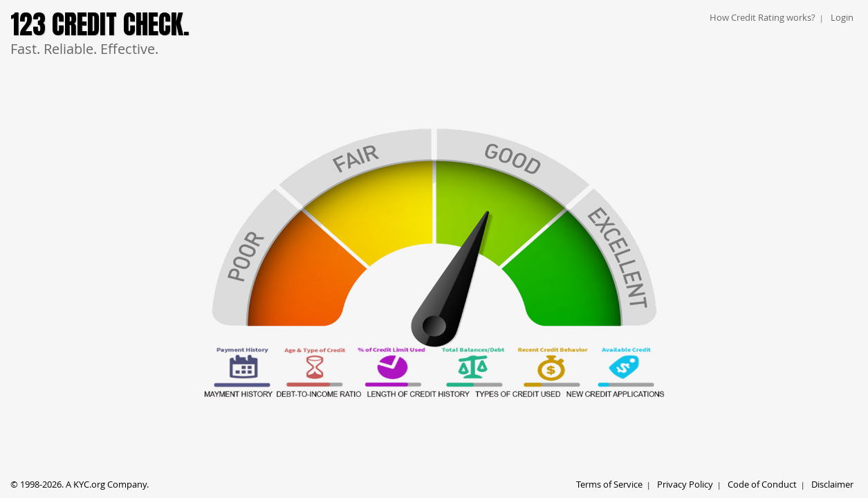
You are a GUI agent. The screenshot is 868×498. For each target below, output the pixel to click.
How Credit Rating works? (763, 17)
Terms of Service (609, 484)
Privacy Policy (685, 484)
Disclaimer (832, 484)
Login (842, 17)
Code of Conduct (762, 484)
